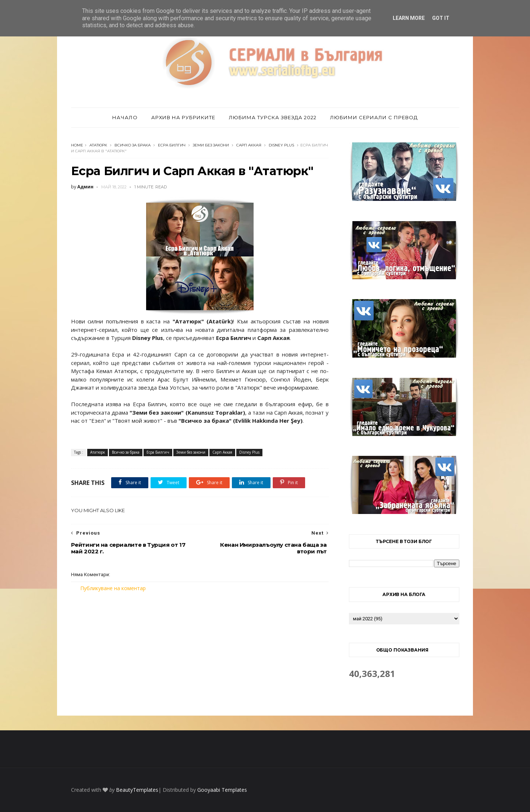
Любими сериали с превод (374, 117)
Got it (441, 18)
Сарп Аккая (249, 145)
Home (77, 145)
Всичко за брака (132, 145)
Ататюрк (98, 145)
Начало (125, 117)
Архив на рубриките (183, 117)
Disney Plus (281, 145)
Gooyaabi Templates (222, 790)
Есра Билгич (172, 145)
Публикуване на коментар (113, 588)
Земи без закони (211, 145)
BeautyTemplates (137, 790)
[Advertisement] (200, 654)
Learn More (409, 18)
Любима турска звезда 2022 (273, 117)
